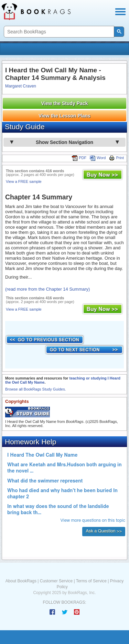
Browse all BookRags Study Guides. (36, 389)
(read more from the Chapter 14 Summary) (47, 289)
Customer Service (56, 581)
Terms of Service (91, 581)
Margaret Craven (21, 86)
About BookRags (21, 581)
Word (98, 158)
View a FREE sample (24, 181)
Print (116, 158)
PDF (79, 158)
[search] (58, 32)
